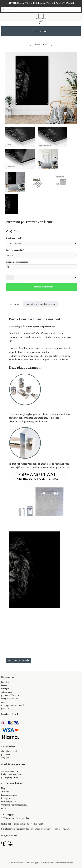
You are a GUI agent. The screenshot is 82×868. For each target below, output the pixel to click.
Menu (41, 31)
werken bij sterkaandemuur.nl (14, 805)
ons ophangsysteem (10, 771)
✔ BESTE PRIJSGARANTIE (17, 3)
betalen (4, 686)
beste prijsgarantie (9, 795)
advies (4, 702)
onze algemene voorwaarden (14, 705)
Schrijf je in (6, 829)
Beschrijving (14, 304)
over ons (5, 792)
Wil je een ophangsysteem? (18, 262)
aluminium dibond (9, 751)
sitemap (33, 863)
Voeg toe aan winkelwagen (42, 287)
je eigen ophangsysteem (12, 774)
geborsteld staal (8, 754)
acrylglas (5, 758)
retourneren (7, 692)
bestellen (5, 682)
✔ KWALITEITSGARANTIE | (64, 3)
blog (3, 788)
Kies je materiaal (13, 238)
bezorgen (5, 689)
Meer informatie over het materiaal (40, 304)
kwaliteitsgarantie (9, 802)
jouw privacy (7, 709)
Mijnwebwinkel (68, 863)
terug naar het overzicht (19, 660)
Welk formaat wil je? (15, 250)
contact (4, 808)
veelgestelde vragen (10, 699)
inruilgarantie (7, 798)
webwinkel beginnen (47, 863)
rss (38, 863)
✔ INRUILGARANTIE (40, 3)
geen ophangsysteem (10, 778)
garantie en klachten (10, 695)
